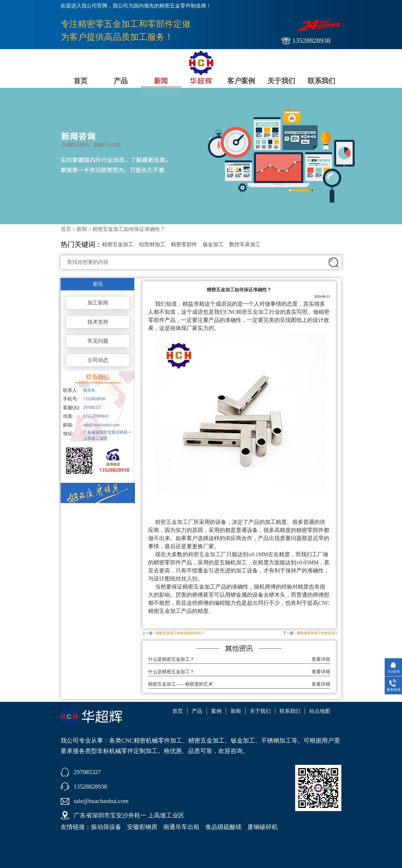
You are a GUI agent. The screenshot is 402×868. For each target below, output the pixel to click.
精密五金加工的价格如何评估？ (180, 633)
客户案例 (241, 81)
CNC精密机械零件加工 (152, 741)
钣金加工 (213, 244)
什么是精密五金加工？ (171, 659)
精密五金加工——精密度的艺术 (180, 684)
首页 (81, 81)
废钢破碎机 (263, 827)
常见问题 (98, 341)
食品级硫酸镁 (224, 827)
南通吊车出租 (181, 827)
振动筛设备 (106, 827)
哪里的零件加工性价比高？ (318, 633)
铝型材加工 (152, 244)
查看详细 (321, 659)
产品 (121, 81)
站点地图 (320, 711)
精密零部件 (184, 244)
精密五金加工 (118, 244)
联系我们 (321, 81)
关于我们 (281, 81)
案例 (216, 711)
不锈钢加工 (276, 741)
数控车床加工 (245, 244)
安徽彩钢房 (142, 827)
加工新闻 (98, 303)
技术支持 (98, 322)
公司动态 (98, 360)
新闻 (161, 81)
